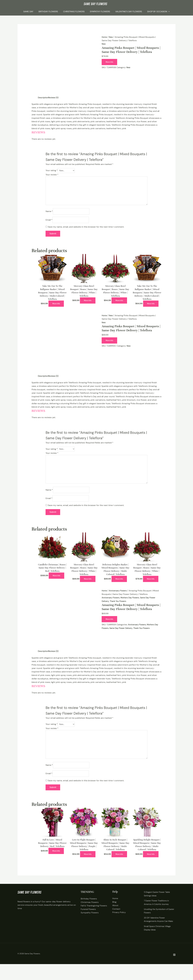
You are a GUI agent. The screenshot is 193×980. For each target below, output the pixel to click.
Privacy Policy (119, 925)
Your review (52, 175)
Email (49, 224)
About (115, 918)
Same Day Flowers (32, 969)
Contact (116, 921)
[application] (168, 12)
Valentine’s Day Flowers (129, 12)
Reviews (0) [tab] (55, 98)
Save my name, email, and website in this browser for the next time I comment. (86, 231)
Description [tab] (44, 98)
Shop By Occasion (158, 12)
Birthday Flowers (48, 12)
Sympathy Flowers (100, 12)
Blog (114, 914)
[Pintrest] (174, 971)
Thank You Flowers (119, 609)
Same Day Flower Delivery (123, 636)
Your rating (52, 171)
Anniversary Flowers (119, 599)
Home (105, 37)
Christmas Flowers (74, 12)
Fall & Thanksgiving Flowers (94, 918)
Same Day (28, 12)
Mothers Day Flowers (132, 606)
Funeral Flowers (88, 922)
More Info (110, 62)
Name (49, 214)
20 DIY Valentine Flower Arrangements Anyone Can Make (157, 934)
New (112, 37)
